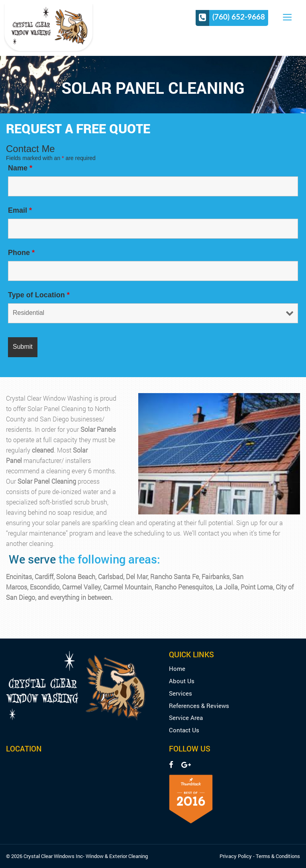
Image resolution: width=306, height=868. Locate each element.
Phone (21, 253)
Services (180, 693)
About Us (182, 681)
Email (20, 210)
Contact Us (184, 730)
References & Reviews (199, 706)
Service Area (186, 718)
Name (20, 168)
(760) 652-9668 (239, 17)
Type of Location (39, 295)
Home (177, 669)
